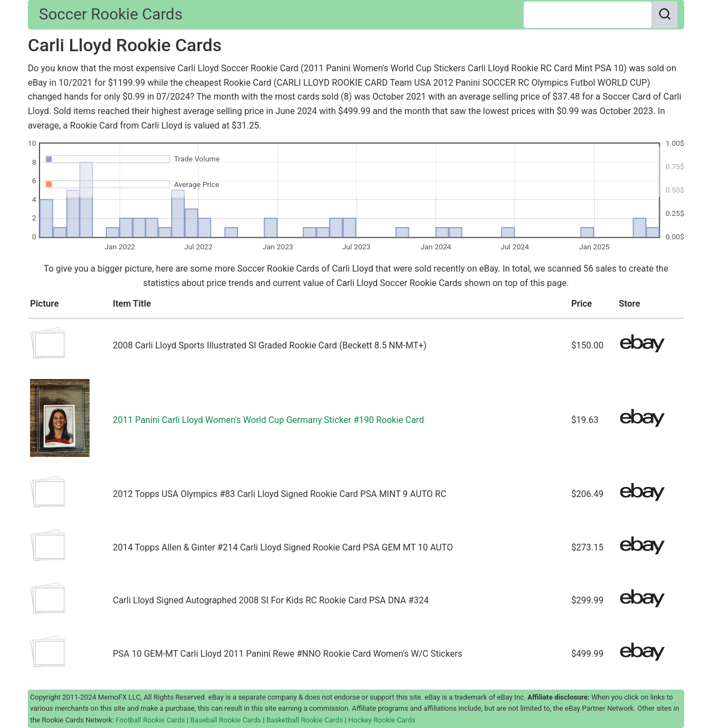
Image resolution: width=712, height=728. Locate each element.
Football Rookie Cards (150, 720)
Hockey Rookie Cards (382, 720)
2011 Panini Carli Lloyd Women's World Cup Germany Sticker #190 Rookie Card (268, 420)
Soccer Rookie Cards (111, 14)
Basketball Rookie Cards (305, 720)
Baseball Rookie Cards (226, 720)
